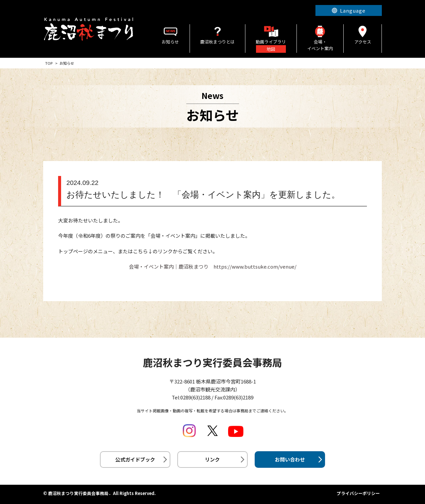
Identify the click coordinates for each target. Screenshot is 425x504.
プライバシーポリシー (358, 493)
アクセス (363, 35)
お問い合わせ (290, 459)
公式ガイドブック (135, 459)
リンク (212, 459)
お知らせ (170, 35)
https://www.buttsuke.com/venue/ (255, 266)
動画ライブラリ (271, 39)
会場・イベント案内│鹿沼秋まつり (169, 266)
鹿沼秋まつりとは (217, 35)
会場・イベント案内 (320, 38)
